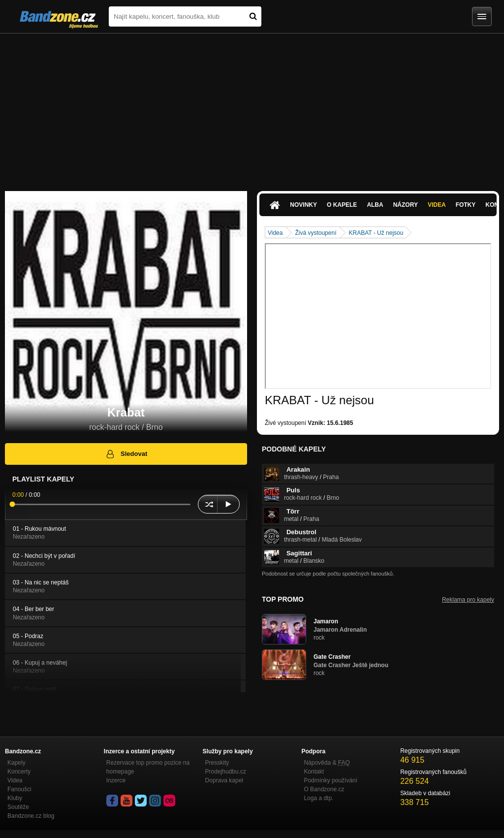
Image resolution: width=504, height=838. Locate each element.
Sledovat (126, 454)
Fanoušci (19, 789)
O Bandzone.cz (324, 789)
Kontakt (314, 772)
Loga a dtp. (318, 798)
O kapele (342, 205)
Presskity (217, 763)
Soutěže (18, 807)
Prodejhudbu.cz (226, 772)
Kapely (16, 763)
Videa (437, 205)
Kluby (15, 798)
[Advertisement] (252, 107)
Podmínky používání (331, 780)
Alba (375, 205)
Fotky (466, 205)
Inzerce (116, 780)
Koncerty (19, 772)
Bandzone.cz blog (31, 816)
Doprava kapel (224, 780)
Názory (406, 205)
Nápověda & (327, 763)
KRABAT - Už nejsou (376, 233)
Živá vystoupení (315, 233)
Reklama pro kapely (468, 600)
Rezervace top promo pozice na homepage (148, 767)
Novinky (303, 205)
